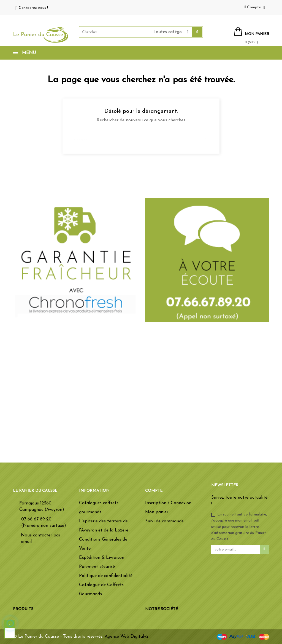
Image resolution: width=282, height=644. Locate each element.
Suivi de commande (164, 521)
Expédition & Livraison (102, 558)
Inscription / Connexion (168, 503)
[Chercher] (141, 137)
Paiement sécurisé (97, 567)
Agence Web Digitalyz (127, 637)
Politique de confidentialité (106, 576)
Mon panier (157, 512)
